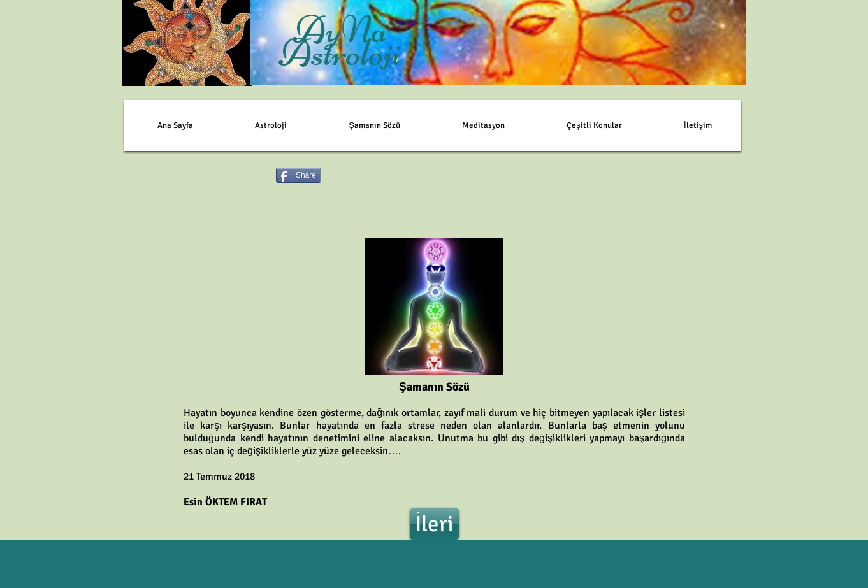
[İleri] (434, 524)
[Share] (299, 175)
